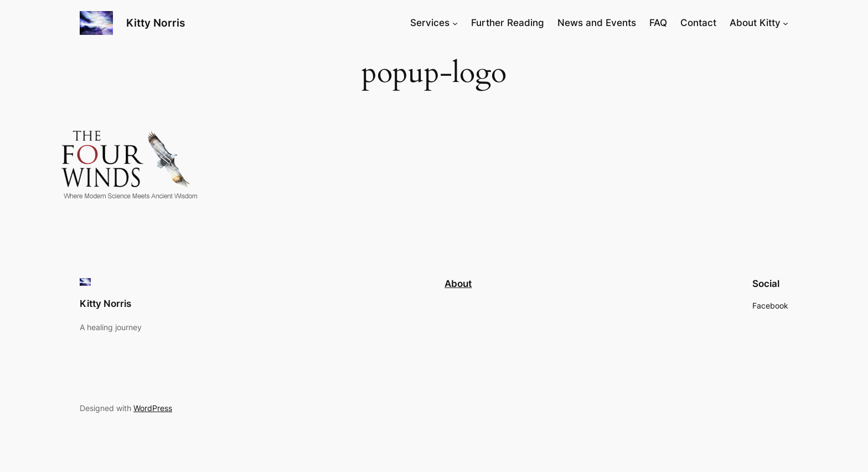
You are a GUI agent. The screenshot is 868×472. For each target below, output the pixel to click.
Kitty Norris (156, 23)
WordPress (153, 408)
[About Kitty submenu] (786, 23)
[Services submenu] (455, 23)
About (458, 284)
